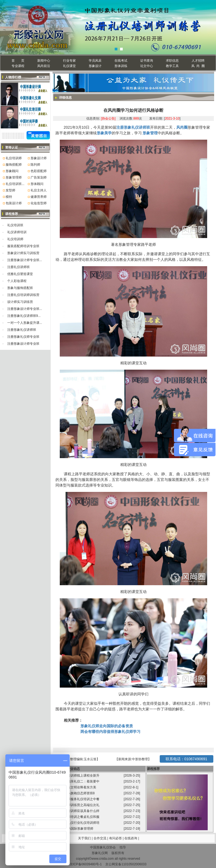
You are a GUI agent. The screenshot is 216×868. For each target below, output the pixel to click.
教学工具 (172, 66)
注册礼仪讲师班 (18, 267)
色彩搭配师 (39, 171)
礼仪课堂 (69, 66)
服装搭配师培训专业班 (23, 246)
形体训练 (121, 66)
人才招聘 (198, 61)
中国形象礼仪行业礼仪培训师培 (77, 823)
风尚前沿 (44, 66)
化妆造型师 (39, 203)
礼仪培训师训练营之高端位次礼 (77, 805)
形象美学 (104, 133)
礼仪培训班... (15, 184)
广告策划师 (39, 177)
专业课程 (18, 66)
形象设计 (95, 66)
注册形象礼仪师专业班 (23, 337)
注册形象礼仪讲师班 (22, 330)
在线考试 (121, 61)
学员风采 (95, 61)
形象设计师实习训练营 (23, 253)
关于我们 (84, 838)
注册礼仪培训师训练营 (23, 295)
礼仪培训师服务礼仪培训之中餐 (77, 799)
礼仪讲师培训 (17, 232)
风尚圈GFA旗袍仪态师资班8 (75, 793)
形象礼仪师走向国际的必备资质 (109, 726)
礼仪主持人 (39, 190)
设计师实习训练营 (20, 302)
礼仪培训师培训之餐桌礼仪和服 (77, 817)
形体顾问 (37, 184)
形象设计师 (39, 158)
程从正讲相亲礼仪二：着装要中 (77, 781)
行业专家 (69, 61)
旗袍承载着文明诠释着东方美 (75, 787)
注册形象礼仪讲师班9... (24, 316)
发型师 (10, 190)
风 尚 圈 (198, 66)
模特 (9, 197)
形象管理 (150, 133)
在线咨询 (131, 838)
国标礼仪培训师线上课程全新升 (77, 776)
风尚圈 (182, 127)
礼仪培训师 (14, 158)
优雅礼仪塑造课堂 (20, 274)
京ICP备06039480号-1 (86, 864)
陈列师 (35, 165)
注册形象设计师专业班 (23, 344)
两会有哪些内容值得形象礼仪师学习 (110, 732)
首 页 (18, 61)
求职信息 (172, 61)
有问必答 (116, 838)
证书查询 (147, 61)
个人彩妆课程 (17, 281)
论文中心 (147, 66)
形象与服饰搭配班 (20, 288)
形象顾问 (12, 171)
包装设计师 (14, 203)
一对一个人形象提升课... (25, 323)
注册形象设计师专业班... (25, 260)
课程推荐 (153, 769)
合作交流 (100, 838)
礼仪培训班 (15, 225)
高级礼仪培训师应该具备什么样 (77, 811)
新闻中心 (44, 61)
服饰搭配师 (14, 165)
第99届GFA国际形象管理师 (74, 829)
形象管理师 (14, 177)
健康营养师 (39, 197)
